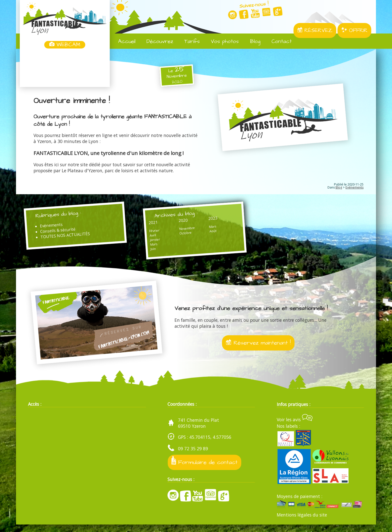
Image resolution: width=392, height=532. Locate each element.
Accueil (123, 41)
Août (192, 235)
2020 (168, 223)
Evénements (354, 187)
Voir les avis (295, 427)
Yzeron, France (65, 68)
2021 (145, 224)
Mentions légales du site (302, 522)
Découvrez (156, 41)
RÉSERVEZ (315, 30)
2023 (192, 221)
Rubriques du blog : (64, 215)
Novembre (172, 231)
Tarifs (188, 41)
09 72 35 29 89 (193, 456)
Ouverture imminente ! (74, 101)
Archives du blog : (169, 216)
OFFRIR (354, 30)
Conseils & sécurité (63, 233)
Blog (251, 41)
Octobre (171, 236)
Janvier (146, 243)
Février (146, 233)
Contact (278, 41)
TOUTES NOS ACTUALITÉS (70, 239)
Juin (144, 252)
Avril (144, 238)
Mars (145, 247)
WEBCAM (65, 45)
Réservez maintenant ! (258, 349)
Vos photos (221, 41)
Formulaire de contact (205, 469)
